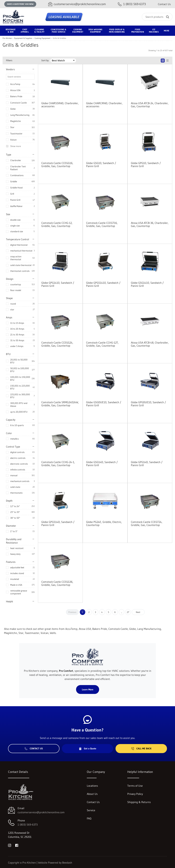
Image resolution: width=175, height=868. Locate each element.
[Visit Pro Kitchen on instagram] (10, 845)
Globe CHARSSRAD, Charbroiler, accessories (60, 105)
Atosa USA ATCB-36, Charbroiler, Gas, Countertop (150, 224)
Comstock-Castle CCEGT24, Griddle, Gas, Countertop (147, 523)
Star (12, 127)
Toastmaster (16, 133)
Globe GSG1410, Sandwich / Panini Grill (147, 284)
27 (128, 612)
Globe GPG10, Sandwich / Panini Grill (146, 165)
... (122, 612)
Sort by (45, 60)
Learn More (88, 689)
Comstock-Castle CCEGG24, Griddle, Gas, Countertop (57, 344)
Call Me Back (141, 748)
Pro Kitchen (7, 38)
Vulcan (13, 140)
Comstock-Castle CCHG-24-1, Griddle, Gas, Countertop (58, 464)
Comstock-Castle (18, 103)
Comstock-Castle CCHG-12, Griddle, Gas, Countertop (57, 224)
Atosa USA (15, 90)
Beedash (67, 863)
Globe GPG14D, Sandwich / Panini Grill (147, 464)
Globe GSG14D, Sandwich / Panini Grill (102, 464)
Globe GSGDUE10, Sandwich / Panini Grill (104, 404)
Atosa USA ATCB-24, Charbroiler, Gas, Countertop (150, 105)
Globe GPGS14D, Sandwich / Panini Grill (58, 523)
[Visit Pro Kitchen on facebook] (17, 845)
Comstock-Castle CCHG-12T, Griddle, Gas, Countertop (102, 344)
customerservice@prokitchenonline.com (41, 812)
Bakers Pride (16, 96)
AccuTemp (15, 84)
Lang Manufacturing (20, 115)
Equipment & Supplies (23, 38)
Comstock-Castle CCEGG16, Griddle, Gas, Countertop (57, 165)
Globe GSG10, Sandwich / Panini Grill (101, 165)
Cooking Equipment (42, 38)
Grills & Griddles (59, 38)
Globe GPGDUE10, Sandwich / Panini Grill (148, 404)
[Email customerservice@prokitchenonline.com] (77, 4)
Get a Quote (87, 748)
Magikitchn (16, 121)
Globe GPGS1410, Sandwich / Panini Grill (103, 284)
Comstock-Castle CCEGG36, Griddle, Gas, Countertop (57, 583)
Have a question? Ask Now (20, 4)
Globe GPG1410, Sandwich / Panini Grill (58, 284)
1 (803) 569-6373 (28, 825)
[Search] (157, 17)
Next (138, 612)
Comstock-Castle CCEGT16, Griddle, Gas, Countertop (102, 224)
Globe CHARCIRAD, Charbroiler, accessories (104, 105)
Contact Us (164, 4)
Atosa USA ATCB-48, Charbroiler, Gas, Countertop (150, 344)
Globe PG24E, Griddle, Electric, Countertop (104, 523)
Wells (53, 633)
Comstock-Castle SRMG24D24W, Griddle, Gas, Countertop (60, 404)
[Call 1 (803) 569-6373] (132, 4)
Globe (13, 109)
